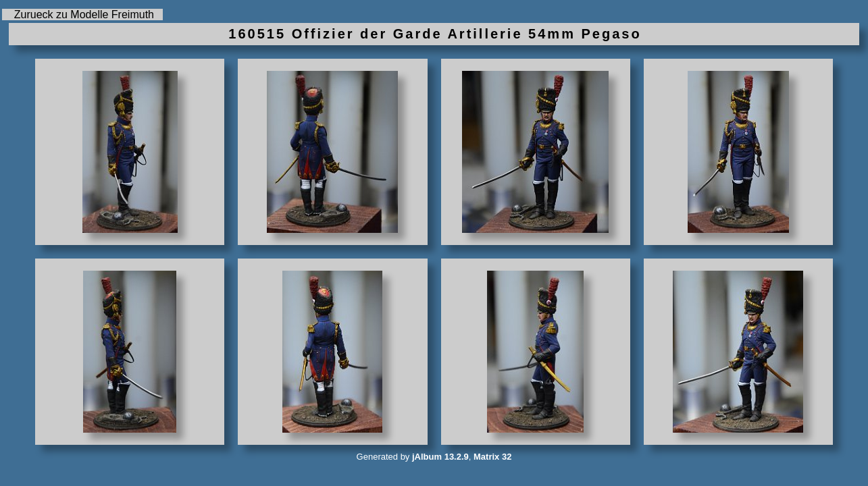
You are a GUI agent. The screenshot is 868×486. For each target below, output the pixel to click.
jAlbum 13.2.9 (440, 457)
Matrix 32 (492, 457)
